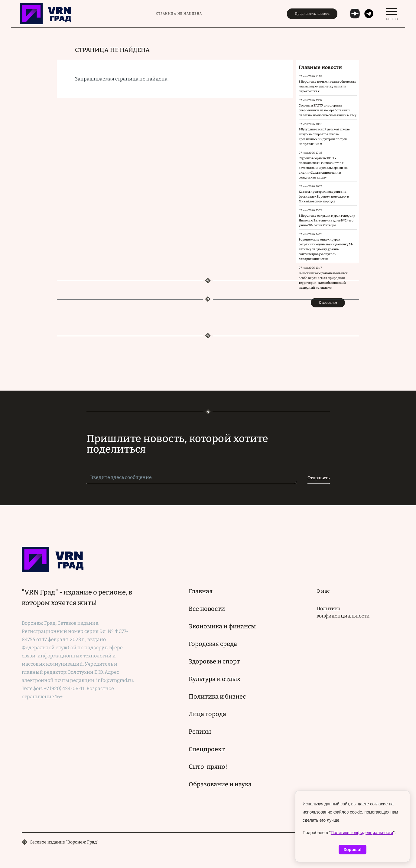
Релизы (200, 732)
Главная (201, 591)
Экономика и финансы (222, 626)
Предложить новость (312, 14)
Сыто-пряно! (208, 767)
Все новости (207, 609)
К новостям (328, 303)
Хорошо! (353, 850)
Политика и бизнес (217, 696)
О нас (323, 591)
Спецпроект (207, 749)
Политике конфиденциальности (362, 833)
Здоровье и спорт (214, 661)
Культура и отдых (214, 679)
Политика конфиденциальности (343, 612)
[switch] (392, 14)
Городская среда (213, 644)
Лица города (207, 714)
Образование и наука (220, 784)
